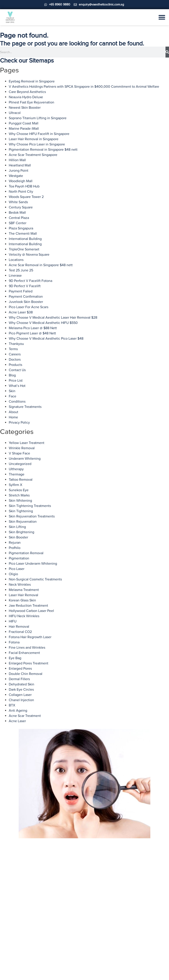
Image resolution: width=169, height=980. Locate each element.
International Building (25, 239)
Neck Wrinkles (20, 585)
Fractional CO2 (20, 632)
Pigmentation (19, 558)
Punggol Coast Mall (24, 123)
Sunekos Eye (19, 490)
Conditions (17, 402)
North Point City (21, 192)
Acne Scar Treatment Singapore (33, 155)
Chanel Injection (21, 700)
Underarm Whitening (25, 459)
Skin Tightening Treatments (30, 506)
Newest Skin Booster (25, 108)
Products (15, 365)
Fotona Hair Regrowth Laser (30, 637)
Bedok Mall (17, 213)
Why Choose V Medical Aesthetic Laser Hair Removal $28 (53, 318)
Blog (12, 375)
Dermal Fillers (19, 679)
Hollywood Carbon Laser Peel (31, 611)
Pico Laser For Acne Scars (29, 307)
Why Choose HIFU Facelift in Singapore (39, 134)
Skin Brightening (22, 532)
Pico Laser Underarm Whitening (33, 564)
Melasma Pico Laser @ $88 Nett (33, 328)
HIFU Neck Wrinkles (24, 616)
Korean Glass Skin (22, 600)
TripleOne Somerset (24, 249)
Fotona (14, 642)
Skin (12, 391)
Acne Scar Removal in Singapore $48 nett (41, 265)
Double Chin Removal (26, 674)
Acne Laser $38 (21, 312)
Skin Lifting (17, 527)
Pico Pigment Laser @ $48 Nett (32, 333)
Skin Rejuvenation (23, 522)
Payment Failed (21, 291)
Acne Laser (17, 721)
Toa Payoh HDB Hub (24, 186)
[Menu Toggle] (162, 17)
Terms (13, 349)
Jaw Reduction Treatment (28, 606)
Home (13, 417)
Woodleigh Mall (21, 181)
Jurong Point (19, 171)
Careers (15, 354)
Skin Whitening (20, 501)
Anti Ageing (18, 711)
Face (13, 396)
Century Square (21, 207)
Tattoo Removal (21, 480)
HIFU (13, 621)
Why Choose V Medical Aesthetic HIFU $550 (43, 323)
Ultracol (15, 113)
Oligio (13, 574)
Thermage (17, 474)
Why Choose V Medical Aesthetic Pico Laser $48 (46, 339)
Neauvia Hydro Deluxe (26, 97)
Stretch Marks (19, 495)
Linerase (15, 276)
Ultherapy (16, 469)
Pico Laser (17, 569)
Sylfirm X (15, 485)
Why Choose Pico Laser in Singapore (37, 144)
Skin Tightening (21, 511)
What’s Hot (17, 386)
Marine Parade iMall (24, 129)
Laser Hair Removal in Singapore (34, 139)
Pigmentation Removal (26, 553)
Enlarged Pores (20, 669)
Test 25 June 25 (21, 270)
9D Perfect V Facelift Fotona (31, 281)
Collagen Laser (20, 695)
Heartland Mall (20, 165)
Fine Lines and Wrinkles (27, 648)
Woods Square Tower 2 (26, 197)
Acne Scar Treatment (25, 716)
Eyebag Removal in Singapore (32, 81)
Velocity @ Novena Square (29, 255)
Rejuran (15, 543)
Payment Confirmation (26, 297)
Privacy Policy (19, 423)
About (13, 412)
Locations (16, 260)
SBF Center (18, 223)
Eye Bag (15, 658)
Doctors (15, 360)
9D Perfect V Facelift (25, 286)
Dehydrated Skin (22, 684)
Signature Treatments (25, 407)
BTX (12, 705)
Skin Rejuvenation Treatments (32, 516)
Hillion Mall (17, 160)
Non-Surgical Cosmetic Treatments (35, 579)
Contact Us (17, 370)
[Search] (167, 52)
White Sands (18, 202)
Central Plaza (19, 218)
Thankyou (16, 344)
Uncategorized (20, 464)
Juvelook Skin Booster (26, 302)
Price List (16, 381)
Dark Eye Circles (21, 690)
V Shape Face (19, 453)
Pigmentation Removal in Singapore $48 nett (43, 150)
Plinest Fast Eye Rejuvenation (31, 102)
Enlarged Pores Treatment (29, 663)
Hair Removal (19, 627)
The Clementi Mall (23, 234)
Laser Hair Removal (23, 595)
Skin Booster (18, 537)
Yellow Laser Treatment (27, 443)
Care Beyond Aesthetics (27, 92)
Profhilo (15, 548)
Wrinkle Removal (22, 448)
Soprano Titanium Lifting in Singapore (38, 118)
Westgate (16, 176)
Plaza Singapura (21, 228)
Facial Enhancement (24, 653)
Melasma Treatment (24, 590)
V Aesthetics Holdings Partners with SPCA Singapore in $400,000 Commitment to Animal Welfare (84, 87)
